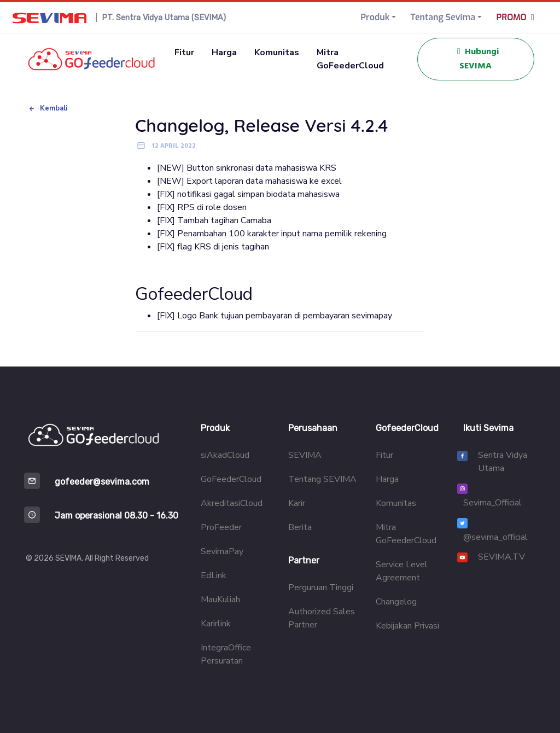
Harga (224, 53)
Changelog (396, 602)
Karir (297, 503)
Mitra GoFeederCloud (350, 59)
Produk (375, 17)
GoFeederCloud (231, 479)
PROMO (517, 17)
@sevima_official (495, 537)
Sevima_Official (492, 503)
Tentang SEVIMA (322, 479)
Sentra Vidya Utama (503, 462)
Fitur (184, 53)
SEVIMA (305, 455)
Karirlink (216, 624)
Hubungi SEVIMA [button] (476, 59)
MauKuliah (220, 600)
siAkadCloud (225, 455)
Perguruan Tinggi (321, 587)
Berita (300, 527)
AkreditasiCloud (232, 503)
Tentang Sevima (443, 17)
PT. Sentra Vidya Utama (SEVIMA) (164, 18)
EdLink (214, 575)
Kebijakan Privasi (407, 626)
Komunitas (277, 53)
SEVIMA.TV (501, 557)
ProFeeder (221, 527)
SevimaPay (222, 551)
